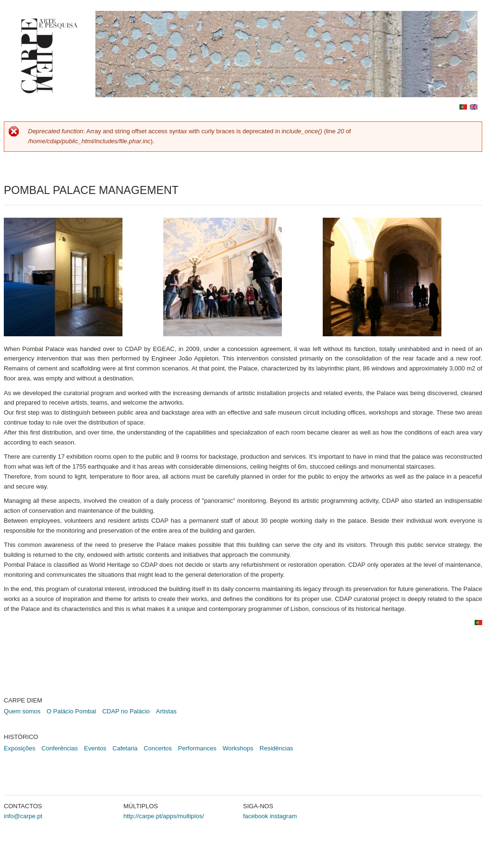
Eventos (95, 748)
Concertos (158, 748)
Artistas (166, 711)
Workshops (238, 748)
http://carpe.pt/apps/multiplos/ (164, 816)
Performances (197, 748)
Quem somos (22, 711)
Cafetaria (125, 748)
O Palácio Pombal (71, 711)
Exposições (19, 748)
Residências (276, 748)
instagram (283, 816)
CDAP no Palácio (126, 711)
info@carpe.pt (23, 816)
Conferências (60, 748)
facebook (256, 816)
